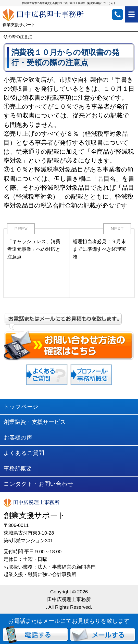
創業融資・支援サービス (35, 422)
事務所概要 (18, 468)
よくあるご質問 (24, 453)
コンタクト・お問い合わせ (38, 484)
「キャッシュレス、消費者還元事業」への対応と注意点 (34, 249)
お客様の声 (18, 438)
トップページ (21, 407)
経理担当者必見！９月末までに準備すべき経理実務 (99, 249)
